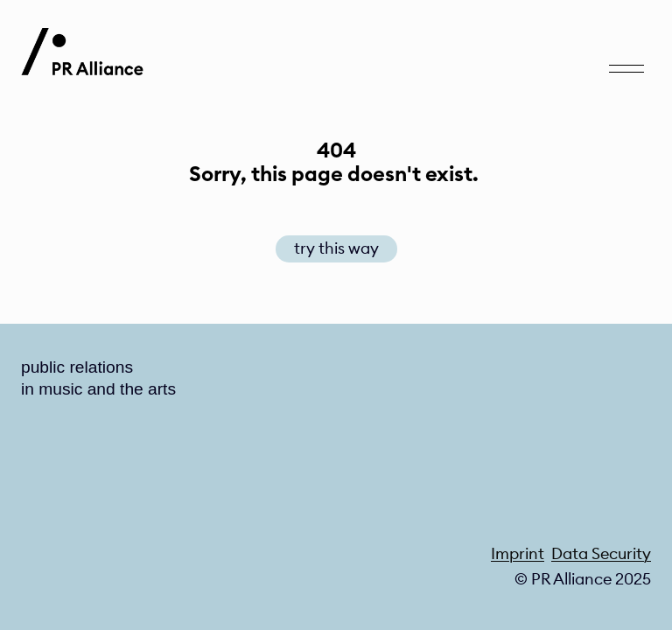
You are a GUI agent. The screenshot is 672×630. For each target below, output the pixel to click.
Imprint (518, 553)
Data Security (601, 553)
